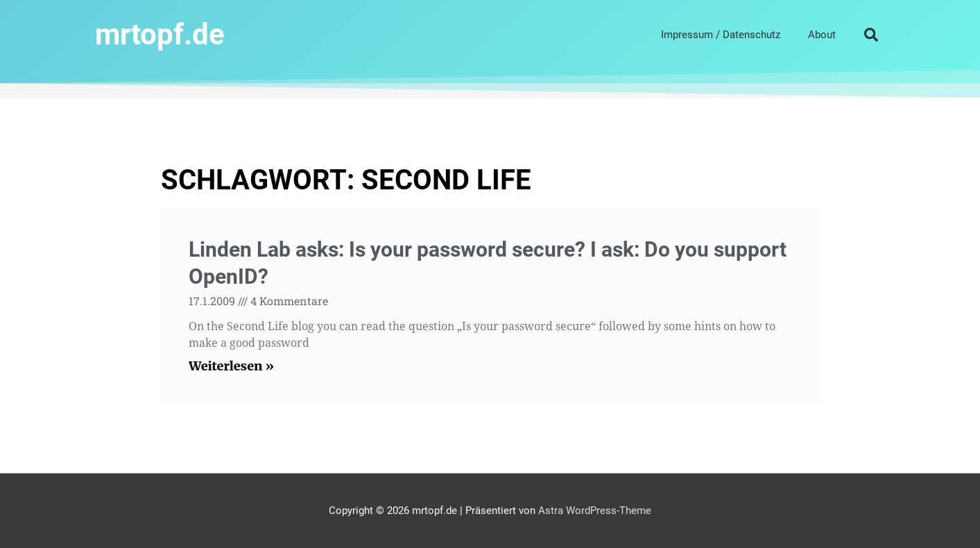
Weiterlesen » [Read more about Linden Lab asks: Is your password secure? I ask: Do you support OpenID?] (231, 366)
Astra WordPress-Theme (595, 511)
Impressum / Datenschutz (721, 35)
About (822, 35)
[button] (871, 35)
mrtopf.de (160, 34)
